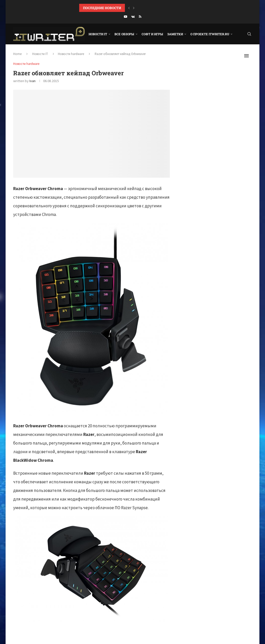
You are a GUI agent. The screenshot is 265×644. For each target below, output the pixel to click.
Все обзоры (124, 34)
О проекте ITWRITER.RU (210, 34)
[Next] (134, 8)
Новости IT (98, 34)
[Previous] (129, 8)
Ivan (32, 81)
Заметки (175, 34)
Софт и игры (152, 34)
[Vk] (133, 17)
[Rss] (140, 17)
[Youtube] (126, 17)
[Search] (249, 34)
